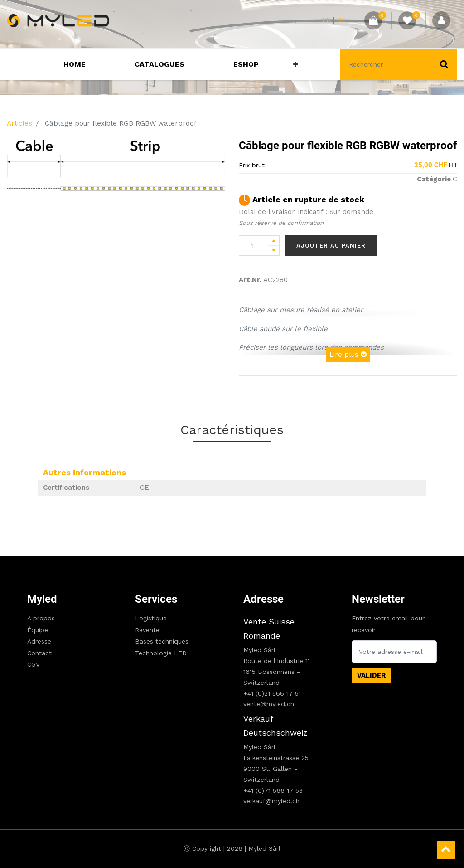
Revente (147, 630)
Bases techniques (162, 641)
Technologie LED (161, 653)
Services (156, 599)
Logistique (151, 618)
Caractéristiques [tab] (232, 430)
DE (341, 20)
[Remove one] (274, 251)
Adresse (39, 641)
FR (326, 20)
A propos (41, 618)
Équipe (38, 630)
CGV (34, 664)
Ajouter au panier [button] (331, 246)
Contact (39, 653)
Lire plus (348, 355)
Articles (19, 123)
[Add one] (274, 241)
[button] (296, 64)
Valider (371, 675)
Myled (42, 599)
